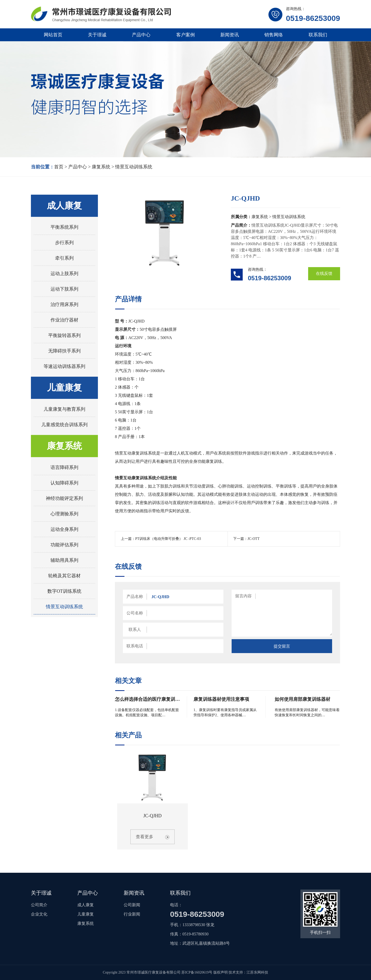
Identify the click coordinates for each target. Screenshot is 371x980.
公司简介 (39, 905)
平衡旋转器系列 (64, 335)
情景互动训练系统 (134, 167)
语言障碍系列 (64, 467)
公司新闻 (132, 905)
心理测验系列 (64, 514)
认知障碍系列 (64, 483)
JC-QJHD (152, 816)
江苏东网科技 (257, 972)
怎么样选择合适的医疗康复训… (147, 699)
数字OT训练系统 (64, 591)
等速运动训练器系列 (64, 366)
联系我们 (318, 35)
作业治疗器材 (64, 320)
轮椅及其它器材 (64, 576)
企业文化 (39, 914)
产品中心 (141, 35)
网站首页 (53, 35)
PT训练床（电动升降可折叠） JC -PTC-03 (168, 539)
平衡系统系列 (64, 227)
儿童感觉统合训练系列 (64, 425)
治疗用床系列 (64, 304)
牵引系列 (64, 258)
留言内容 (243, 596)
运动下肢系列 (64, 289)
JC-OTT (254, 539)
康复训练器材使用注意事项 (221, 699)
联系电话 (135, 646)
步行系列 (64, 243)
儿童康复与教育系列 (64, 409)
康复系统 (101, 167)
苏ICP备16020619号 (197, 972)
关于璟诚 (97, 35)
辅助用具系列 (64, 560)
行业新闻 (132, 914)
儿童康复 (64, 388)
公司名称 (135, 613)
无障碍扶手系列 (64, 351)
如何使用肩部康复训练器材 (302, 699)
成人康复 (64, 206)
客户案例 (185, 35)
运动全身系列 (64, 529)
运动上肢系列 (64, 274)
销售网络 (274, 35)
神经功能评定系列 (64, 498)
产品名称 (135, 596)
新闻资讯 (230, 35)
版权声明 (221, 972)
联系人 (135, 629)
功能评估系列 (64, 545)
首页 (59, 167)
